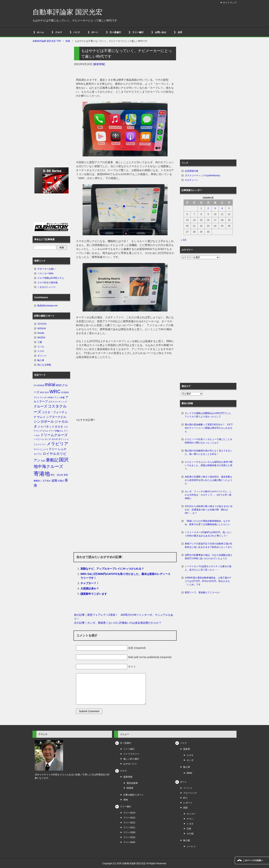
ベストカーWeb (45, 273)
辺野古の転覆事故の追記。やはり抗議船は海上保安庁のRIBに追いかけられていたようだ (209, 557)
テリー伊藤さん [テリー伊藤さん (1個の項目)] (56, 431)
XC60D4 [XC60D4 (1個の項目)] (65, 392)
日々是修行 (115, 32)
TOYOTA (42, 324)
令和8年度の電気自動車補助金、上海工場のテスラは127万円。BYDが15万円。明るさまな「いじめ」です (208, 581)
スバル (41, 347)
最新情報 (99, 64)
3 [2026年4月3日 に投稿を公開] (215, 208)
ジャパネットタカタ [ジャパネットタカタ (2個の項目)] (50, 427)
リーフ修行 (129, 749)
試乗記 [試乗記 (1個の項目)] (61, 481)
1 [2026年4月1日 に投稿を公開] (201, 208)
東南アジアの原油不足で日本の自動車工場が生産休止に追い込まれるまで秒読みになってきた (209, 545)
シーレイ (191, 846)
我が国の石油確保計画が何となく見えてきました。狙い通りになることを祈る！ (209, 452)
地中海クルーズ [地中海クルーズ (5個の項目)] (48, 466)
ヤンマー (191, 814)
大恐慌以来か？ (90, 589)
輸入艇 (187, 840)
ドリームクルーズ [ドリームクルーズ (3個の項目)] (54, 435)
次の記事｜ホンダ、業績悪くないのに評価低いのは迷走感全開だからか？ (118, 623)
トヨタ (190, 824)
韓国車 (130, 788)
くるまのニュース (46, 287)
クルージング (190, 793)
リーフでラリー (131, 754)
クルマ (59, 32)
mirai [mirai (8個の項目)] (50, 384)
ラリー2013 (129, 818)
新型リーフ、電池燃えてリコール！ (203, 592)
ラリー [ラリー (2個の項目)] (53, 449)
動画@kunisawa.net (47, 306)
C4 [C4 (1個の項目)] (35, 385)
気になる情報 (44, 365)
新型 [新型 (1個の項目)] (66, 475)
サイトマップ (230, 3)
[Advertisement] (125, 390)
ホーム (40, 32)
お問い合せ (161, 32)
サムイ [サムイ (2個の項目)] (41, 417)
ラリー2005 (129, 842)
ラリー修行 (138, 32)
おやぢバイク (130, 764)
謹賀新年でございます (94, 594)
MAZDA (41, 338)
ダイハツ (42, 356)
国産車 (187, 749)
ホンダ (190, 760)
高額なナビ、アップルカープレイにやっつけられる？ (112, 569)
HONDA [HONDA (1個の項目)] (40, 385)
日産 (189, 829)
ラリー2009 (129, 832)
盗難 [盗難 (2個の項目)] (54, 481)
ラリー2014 (129, 813)
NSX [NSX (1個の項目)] (42, 392)
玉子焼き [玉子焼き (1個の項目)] (47, 481)
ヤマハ (190, 819)
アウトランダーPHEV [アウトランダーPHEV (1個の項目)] (44, 398)
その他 (190, 834)
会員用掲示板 (192, 171)
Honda (41, 333)
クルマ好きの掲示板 (48, 283)
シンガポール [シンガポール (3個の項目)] (44, 422)
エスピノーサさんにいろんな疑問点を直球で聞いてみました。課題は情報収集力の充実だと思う (209, 465)
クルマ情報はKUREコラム (51, 278)
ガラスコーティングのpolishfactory (202, 175)
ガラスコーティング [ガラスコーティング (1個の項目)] (58, 402)
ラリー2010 (129, 837)
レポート (188, 803)
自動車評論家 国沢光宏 (67, 12)
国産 (186, 808)
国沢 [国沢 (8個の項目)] (64, 460)
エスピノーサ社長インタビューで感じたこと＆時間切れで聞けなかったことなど (209, 441)
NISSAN (42, 328)
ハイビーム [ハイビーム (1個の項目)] (39, 439)
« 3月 (184, 240)
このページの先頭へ (253, 860)
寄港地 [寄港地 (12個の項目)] (42, 474)
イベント (188, 788)
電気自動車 (132, 783)
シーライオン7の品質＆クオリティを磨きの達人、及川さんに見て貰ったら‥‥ (208, 568)
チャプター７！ (90, 583)
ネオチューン (192, 180)
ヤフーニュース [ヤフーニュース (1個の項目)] (41, 449)
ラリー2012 (129, 823)
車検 (126, 800)
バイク (77, 32)
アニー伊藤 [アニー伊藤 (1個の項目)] (59, 398)
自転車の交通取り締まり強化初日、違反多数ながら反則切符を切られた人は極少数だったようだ (209, 480)
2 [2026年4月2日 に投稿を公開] (208, 208)
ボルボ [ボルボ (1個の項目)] (55, 439)
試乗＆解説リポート (134, 795)
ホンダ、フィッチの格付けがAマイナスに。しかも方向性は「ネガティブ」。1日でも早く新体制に (208, 495)
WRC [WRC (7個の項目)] (55, 392)
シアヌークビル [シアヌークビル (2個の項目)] (56, 417)
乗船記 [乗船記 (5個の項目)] (52, 460)
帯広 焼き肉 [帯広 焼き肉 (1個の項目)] (57, 475)
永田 (180, 32)
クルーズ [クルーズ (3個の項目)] (40, 406)
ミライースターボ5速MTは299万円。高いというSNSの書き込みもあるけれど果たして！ (208, 534)
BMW (189, 773)
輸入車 (41, 360)
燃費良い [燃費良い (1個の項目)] (38, 481)
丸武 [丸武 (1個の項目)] (43, 461)
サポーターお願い (46, 269)
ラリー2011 (129, 828)
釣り (186, 798)
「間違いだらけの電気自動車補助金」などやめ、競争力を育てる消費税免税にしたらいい (207, 523)
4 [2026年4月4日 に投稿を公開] (222, 208)
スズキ (41, 351)
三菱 (40, 342)
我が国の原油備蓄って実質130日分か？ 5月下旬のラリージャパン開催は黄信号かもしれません (209, 428)
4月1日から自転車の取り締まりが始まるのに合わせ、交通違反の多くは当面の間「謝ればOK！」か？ (209, 510)
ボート (95, 32)
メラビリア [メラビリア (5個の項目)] (58, 444)
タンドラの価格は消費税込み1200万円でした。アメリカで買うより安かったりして (209, 415)
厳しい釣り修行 (131, 759)
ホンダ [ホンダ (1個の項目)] (48, 439)
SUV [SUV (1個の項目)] (47, 392)
